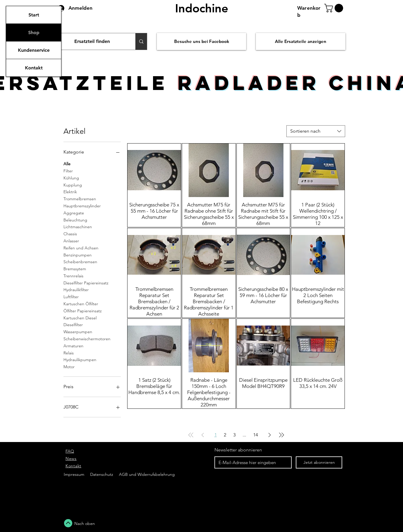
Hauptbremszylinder (82, 206)
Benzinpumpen (78, 255)
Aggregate (74, 213)
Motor (69, 366)
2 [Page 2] (225, 435)
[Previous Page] (203, 435)
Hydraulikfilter (76, 289)
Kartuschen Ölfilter (81, 303)
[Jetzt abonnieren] (319, 462)
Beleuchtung (75, 220)
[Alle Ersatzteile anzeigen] (301, 41)
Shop (34, 32)
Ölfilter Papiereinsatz (83, 311)
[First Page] (191, 435)
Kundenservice (34, 50)
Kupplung (73, 185)
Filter (68, 171)
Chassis (70, 234)
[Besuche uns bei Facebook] (201, 41)
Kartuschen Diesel (80, 318)
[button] (335, 8)
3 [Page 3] (234, 435)
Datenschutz (102, 474)
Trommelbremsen (80, 199)
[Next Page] (270, 435)
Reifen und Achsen (81, 248)
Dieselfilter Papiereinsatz (86, 283)
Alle (67, 164)
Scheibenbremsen (80, 261)
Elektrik (70, 191)
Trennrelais (73, 276)
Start (34, 15)
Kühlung (71, 178)
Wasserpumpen (78, 331)
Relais (69, 353)
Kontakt (34, 68)
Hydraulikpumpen (80, 359)
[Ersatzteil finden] (92, 41)
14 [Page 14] (256, 435)
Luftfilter (71, 296)
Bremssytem (75, 268)
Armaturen (73, 346)
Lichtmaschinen (78, 226)
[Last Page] (281, 435)
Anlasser (71, 241)
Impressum (74, 474)
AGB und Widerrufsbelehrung (146, 474)
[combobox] (316, 131)
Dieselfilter (73, 324)
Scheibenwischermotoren (87, 338)
